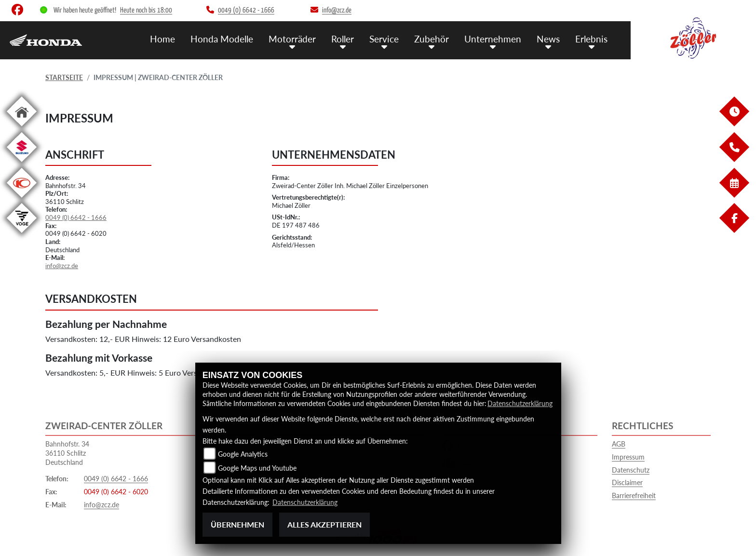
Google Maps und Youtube (257, 468)
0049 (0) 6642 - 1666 (76, 217)
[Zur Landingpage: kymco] (22, 199)
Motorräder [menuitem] (292, 39)
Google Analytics (243, 454)
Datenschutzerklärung (520, 403)
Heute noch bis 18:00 (146, 10)
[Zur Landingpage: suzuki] (22, 164)
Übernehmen (237, 524)
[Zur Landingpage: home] (22, 128)
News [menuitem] (548, 39)
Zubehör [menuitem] (432, 39)
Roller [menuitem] (343, 39)
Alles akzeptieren (324, 524)
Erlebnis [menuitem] (591, 39)
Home (162, 39)
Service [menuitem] (384, 39)
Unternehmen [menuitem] (493, 39)
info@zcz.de (62, 266)
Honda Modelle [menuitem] (222, 39)
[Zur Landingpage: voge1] (22, 235)
